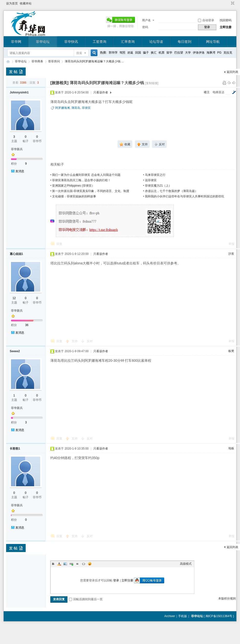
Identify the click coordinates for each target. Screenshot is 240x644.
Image (65, 564)
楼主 (207, 92)
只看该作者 (101, 92)
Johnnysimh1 (19, 92)
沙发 (231, 254)
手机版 (183, 616)
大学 (188, 53)
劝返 (130, 53)
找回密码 (226, 20)
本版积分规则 (227, 599)
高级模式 (186, 564)
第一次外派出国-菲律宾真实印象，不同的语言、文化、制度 (91, 191)
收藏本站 (26, 3)
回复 (59, 244)
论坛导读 (156, 42)
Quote (77, 564)
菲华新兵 (17, 149)
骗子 (146, 53)
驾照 (122, 53)
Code (84, 564)
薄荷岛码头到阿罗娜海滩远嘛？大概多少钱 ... (94, 61)
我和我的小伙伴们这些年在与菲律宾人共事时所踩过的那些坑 (185, 196)
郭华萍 (113, 53)
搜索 (79, 53)
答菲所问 (54, 61)
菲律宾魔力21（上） (158, 186)
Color (59, 564)
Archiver (170, 616)
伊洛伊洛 (199, 53)
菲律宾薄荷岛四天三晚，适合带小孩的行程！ (81, 180)
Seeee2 (15, 351)
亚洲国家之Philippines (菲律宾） (73, 186)
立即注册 (226, 27)
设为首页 (12, 3)
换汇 (154, 53)
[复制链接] (152, 83)
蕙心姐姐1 (16, 254)
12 (14, 298)
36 (27, 325)
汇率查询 (128, 42)
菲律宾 (86, 108)
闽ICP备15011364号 (219, 616)
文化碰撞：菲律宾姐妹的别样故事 (74, 196)
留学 (169, 53)
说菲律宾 (151, 180)
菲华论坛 (43, 42)
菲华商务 (37, 61)
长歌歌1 (15, 449)
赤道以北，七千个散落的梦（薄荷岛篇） (171, 191)
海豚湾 (211, 53)
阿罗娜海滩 (63, 108)
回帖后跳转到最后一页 (86, 599)
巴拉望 (179, 53)
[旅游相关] (60, 83)
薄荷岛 (76, 108)
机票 (162, 53)
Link (71, 564)
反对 (90, 341)
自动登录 (206, 20)
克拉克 (228, 53)
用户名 (146, 20)
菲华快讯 (71, 42)
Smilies (90, 564)
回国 (138, 53)
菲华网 (16, 42)
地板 (231, 448)
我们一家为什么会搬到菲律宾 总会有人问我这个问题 (86, 175)
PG (219, 53)
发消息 (20, 171)
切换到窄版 (232, 3)
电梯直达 (218, 92)
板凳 (231, 351)
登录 (116, 580)
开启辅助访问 (228, 3)
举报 (231, 244)
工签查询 (99, 42)
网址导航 (213, 42)
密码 (145, 27)
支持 (75, 341)
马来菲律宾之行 (155, 175)
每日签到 (185, 42)
